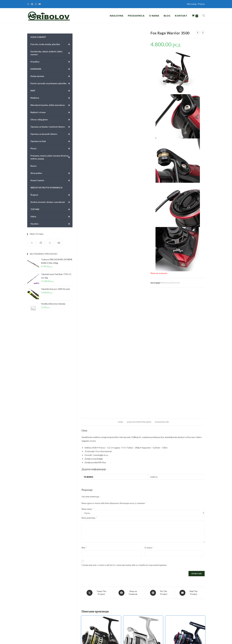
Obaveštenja (80, 623)
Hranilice (51, 62)
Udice (51, 217)
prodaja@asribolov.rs (47, 620)
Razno (34, 166)
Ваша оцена (88, 388)
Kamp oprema (51, 76)
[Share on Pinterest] (160, 471)
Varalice (51, 224)
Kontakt (166, 622)
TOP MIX (51, 209)
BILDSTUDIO (60, 639)
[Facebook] (32, 4)
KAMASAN (51, 69)
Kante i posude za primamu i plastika (51, 83)
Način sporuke (80, 612)
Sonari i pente (51, 180)
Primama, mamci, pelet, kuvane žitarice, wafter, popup (51, 157)
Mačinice (125, 598)
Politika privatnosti (82, 606)
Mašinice (165, 283)
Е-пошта (149, 426)
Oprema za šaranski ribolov (51, 134)
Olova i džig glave (51, 120)
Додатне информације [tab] (139, 301)
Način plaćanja (80, 617)
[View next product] (203, 33)
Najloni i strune (51, 112)
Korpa (165, 616)
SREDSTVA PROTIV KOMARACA (46, 188)
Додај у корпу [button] (101, 566)
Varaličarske (175, 283)
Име (84, 426)
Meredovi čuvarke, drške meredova (51, 105)
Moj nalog (167, 611)
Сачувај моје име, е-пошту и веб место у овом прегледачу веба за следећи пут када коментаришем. (124, 444)
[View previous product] (198, 33)
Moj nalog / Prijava (196, 4)
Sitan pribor (51, 173)
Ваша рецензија (89, 396)
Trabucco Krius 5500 (185, 552)
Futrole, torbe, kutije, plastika (51, 44)
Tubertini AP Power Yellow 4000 (101, 551)
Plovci (51, 148)
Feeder (135, 547)
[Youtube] (40, 4)
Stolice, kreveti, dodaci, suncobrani (51, 202)
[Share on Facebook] (129, 471)
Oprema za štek (51, 141)
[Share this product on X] (97, 471)
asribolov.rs (43, 629)
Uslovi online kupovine (84, 601)
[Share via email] (190, 471)
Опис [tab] (121, 301)
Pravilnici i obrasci (82, 595)
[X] (29, 4)
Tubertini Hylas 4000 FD (143, 551)
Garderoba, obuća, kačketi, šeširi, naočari (51, 53)
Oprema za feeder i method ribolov (51, 127)
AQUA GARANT (38, 37)
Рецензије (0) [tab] (162, 301)
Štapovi (51, 195)
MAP (51, 91)
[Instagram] (36, 4)
